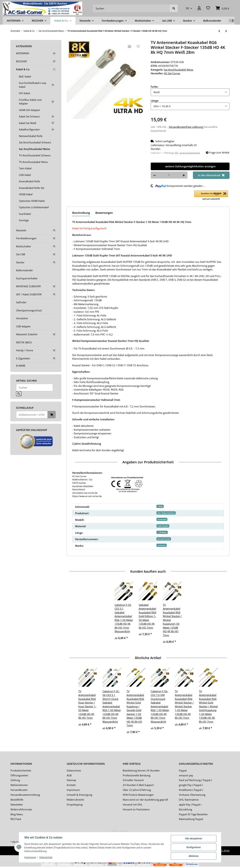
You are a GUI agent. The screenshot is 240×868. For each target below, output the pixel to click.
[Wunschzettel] (208, 8)
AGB (69, 775)
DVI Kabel (24, 93)
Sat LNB (21, 254)
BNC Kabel (25, 76)
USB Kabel (25, 175)
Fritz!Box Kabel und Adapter (30, 102)
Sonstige (24, 220)
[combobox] (190, 92)
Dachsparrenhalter (27, 278)
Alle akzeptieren (194, 839)
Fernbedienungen (26, 238)
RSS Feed (16, 819)
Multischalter (24, 246)
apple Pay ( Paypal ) (190, 804)
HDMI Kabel (26, 194)
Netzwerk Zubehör (27, 334)
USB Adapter (23, 326)
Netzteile (21, 230)
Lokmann (162, 545)
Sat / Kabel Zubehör (166, 513)
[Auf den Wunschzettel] (138, 46)
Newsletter (17, 804)
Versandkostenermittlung (25, 795)
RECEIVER (21, 61)
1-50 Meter (162, 532)
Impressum (73, 790)
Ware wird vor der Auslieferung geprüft (145, 800)
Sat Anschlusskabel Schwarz (35, 142)
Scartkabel (25, 214)
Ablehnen (194, 856)
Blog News (17, 814)
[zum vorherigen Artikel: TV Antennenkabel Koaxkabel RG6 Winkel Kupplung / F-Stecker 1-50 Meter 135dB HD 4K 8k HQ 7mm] (219, 31)
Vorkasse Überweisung (192, 795)
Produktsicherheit (21, 770)
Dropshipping (75, 804)
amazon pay (186, 775)
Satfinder (21, 302)
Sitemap (71, 780)
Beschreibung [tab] (81, 213)
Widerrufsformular (21, 809)
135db (160, 506)
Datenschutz (74, 770)
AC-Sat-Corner (164, 539)
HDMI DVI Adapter (29, 110)
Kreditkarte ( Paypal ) (191, 790)
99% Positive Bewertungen (138, 795)
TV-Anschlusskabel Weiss (33, 162)
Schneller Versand (133, 780)
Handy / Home (25, 350)
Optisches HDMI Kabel (32, 201)
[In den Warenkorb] (211, 175)
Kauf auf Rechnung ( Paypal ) (195, 780)
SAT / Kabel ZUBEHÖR (29, 294)
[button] (199, 8)
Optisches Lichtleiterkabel (34, 207)
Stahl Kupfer (163, 526)
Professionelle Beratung (137, 775)
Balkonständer (24, 270)
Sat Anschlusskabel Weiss (179, 70)
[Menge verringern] (155, 175)
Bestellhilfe (17, 800)
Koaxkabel (162, 519)
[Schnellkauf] (32, 415)
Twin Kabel (25, 168)
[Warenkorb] (222, 8)
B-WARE (21, 366)
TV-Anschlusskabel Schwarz (35, 155)
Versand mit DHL (133, 804)
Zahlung (15, 780)
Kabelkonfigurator (29, 129)
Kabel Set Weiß (28, 123)
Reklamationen (19, 785)
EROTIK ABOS (24, 342)
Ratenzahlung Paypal (191, 819)
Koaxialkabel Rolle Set (32, 188)
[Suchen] (132, 8)
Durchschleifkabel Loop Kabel (33, 85)
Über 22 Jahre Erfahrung (137, 790)
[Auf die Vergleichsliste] (129, 46)
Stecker (20, 262)
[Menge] (169, 175)
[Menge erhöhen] (184, 175)
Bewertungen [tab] (104, 213)
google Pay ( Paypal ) (191, 785)
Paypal (183, 770)
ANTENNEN (23, 53)
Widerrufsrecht (75, 800)
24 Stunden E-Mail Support (138, 785)
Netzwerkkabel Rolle (31, 136)
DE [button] (187, 8)
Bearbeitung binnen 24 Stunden (141, 770)
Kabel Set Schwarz (29, 116)
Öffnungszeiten (19, 775)
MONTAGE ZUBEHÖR (28, 286)
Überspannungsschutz (29, 310)
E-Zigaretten (23, 358)
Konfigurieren (194, 847)
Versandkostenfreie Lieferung (186, 127)
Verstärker (22, 318)
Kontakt (71, 785)
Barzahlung (185, 809)
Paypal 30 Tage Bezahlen (193, 814)
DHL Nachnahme (189, 800)
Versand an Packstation (136, 809)
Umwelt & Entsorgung (79, 795)
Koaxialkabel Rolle (29, 181)
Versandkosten (19, 790)
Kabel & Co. (23, 69)
